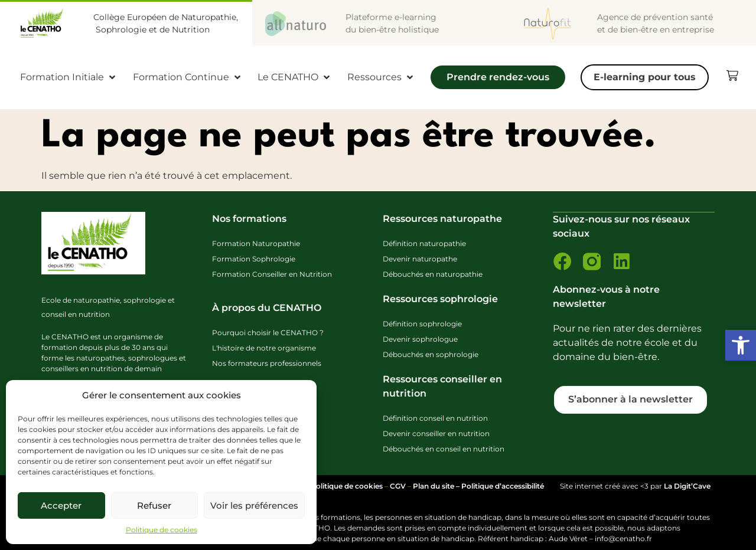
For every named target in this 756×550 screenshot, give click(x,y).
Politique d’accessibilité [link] (503, 486)
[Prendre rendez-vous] (498, 80)
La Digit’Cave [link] (687, 486)
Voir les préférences (254, 505)
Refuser (154, 505)
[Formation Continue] (188, 77)
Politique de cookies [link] (162, 530)
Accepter (61, 505)
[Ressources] (381, 77)
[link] (741, 345)
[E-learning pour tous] (645, 77)
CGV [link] (398, 486)
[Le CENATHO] (295, 77)
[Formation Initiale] (69, 77)
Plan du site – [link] (437, 486)
